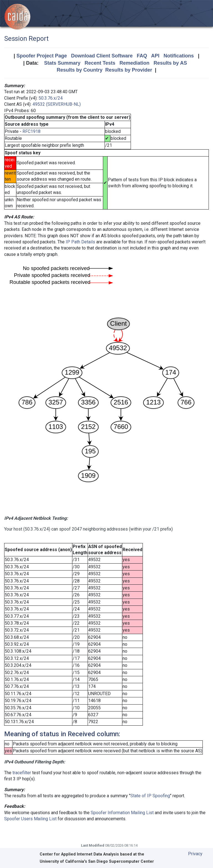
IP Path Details (80, 242)
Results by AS (170, 63)
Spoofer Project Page (42, 56)
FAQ (142, 56)
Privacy (195, 854)
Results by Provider (129, 70)
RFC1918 (31, 131)
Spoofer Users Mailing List (30, 819)
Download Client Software (102, 56)
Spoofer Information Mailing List (122, 813)
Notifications (179, 56)
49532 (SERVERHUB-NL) (57, 104)
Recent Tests (100, 63)
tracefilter (22, 773)
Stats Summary (62, 63)
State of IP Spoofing (150, 796)
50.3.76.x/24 (51, 98)
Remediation (135, 63)
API (155, 56)
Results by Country (79, 70)
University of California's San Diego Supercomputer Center (97, 861)
